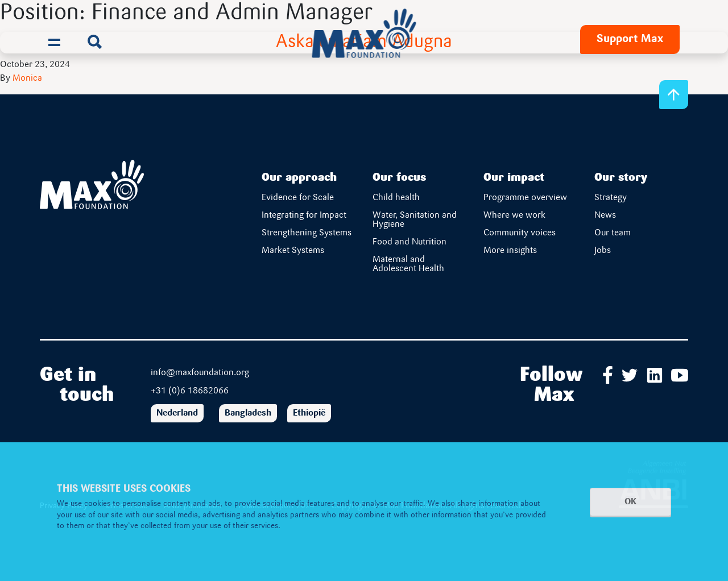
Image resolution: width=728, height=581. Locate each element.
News (605, 215)
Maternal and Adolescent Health (408, 264)
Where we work (514, 215)
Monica (27, 78)
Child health (396, 198)
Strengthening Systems (307, 233)
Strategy (611, 198)
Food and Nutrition (409, 242)
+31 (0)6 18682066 (190, 391)
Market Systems (293, 251)
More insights (510, 251)
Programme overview (525, 198)
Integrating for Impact (304, 215)
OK (630, 502)
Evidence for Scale (298, 198)
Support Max (630, 39)
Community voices (520, 233)
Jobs (603, 251)
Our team (613, 233)
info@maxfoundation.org (200, 373)
